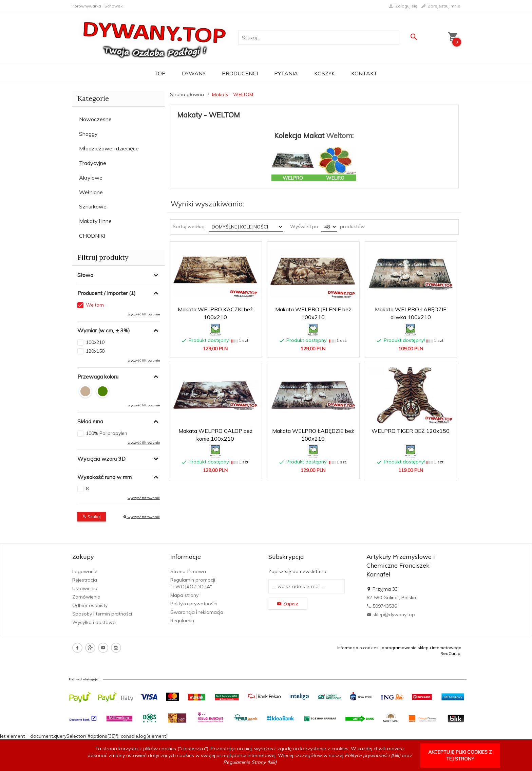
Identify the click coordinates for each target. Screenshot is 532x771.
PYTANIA (286, 73)
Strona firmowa (188, 571)
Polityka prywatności (194, 604)
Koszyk (325, 73)
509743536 (382, 606)
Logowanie (85, 571)
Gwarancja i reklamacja (197, 612)
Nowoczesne (95, 119)
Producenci (240, 73)
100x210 (95, 342)
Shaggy (88, 134)
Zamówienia (86, 597)
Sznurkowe (93, 206)
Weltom (95, 305)
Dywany (194, 73)
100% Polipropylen (107, 433)
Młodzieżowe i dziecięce (109, 148)
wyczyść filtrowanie (144, 314)
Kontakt (364, 73)
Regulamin (182, 621)
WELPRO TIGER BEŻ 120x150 (411, 431)
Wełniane (91, 192)
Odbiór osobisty (90, 605)
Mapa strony (184, 595)
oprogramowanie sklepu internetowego (422, 648)
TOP (160, 73)
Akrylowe (91, 178)
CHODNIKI (92, 236)
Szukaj (92, 517)
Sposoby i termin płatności (102, 614)
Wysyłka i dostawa (94, 622)
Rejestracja (85, 580)
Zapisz (288, 604)
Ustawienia (85, 588)
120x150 (95, 351)
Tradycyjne (93, 163)
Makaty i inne (95, 221)
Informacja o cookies (358, 648)
